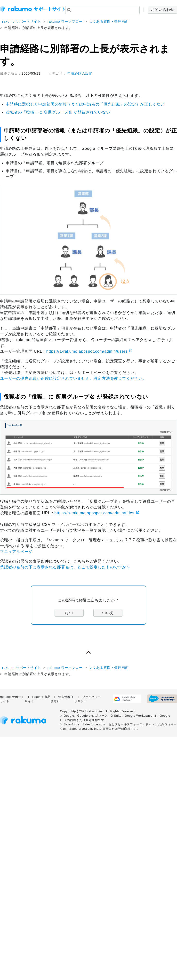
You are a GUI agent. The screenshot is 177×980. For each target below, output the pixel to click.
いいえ (108, 613)
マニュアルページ (16, 552)
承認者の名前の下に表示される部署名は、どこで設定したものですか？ (65, 567)
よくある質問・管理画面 (109, 21)
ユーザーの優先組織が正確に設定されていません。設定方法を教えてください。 (73, 378)
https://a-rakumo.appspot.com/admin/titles (94, 513)
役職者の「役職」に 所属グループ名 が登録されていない (58, 112)
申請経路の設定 (80, 73)
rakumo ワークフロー (65, 21)
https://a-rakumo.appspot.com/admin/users (87, 351)
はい (69, 613)
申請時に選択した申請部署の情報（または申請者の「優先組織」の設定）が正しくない (85, 104)
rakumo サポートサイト (22, 21)
